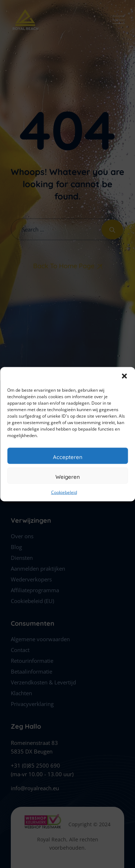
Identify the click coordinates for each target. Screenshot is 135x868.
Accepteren (68, 457)
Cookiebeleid (64, 492)
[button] (124, 376)
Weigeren (68, 476)
